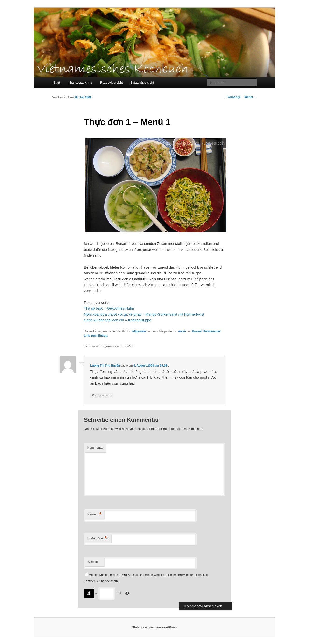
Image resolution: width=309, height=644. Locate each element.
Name (95, 514)
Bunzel (197, 331)
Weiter (251, 97)
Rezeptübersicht (112, 82)
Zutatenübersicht (142, 82)
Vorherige (232, 97)
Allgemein (139, 331)
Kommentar (95, 448)
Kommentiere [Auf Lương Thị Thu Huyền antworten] (102, 396)
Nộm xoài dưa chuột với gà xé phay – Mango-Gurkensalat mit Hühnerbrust (144, 314)
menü (182, 331)
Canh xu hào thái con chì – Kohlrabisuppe (118, 320)
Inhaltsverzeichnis (80, 82)
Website (93, 562)
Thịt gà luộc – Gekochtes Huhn (109, 308)
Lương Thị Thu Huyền (105, 366)
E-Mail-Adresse (98, 538)
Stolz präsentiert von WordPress (154, 627)
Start (57, 82)
